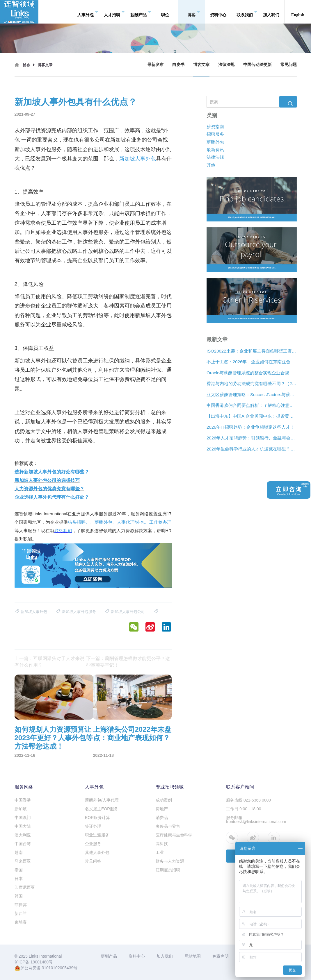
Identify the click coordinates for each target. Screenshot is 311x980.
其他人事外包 (97, 852)
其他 (211, 165)
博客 (194, 12)
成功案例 (164, 800)
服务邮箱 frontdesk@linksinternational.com (256, 820)
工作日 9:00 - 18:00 (244, 809)
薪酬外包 (215, 142)
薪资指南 (215, 127)
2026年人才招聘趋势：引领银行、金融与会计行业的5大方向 (252, 438)
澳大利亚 (23, 835)
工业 (160, 852)
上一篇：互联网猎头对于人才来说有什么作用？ (49, 662)
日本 (19, 879)
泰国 (19, 870)
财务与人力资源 (170, 861)
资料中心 (218, 11)
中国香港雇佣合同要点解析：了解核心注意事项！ (252, 405)
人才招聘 (114, 12)
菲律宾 (21, 905)
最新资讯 (215, 150)
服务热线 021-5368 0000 (248, 800)
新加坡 (21, 809)
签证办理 (93, 826)
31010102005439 (57, 968)
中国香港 (23, 800)
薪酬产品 (141, 12)
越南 (19, 852)
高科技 (162, 844)
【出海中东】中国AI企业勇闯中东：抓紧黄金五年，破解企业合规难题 (252, 416)
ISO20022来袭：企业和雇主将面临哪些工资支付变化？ (252, 351)
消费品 (162, 818)
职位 (165, 11)
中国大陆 (23, 826)
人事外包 (88, 12)
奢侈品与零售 (168, 826)
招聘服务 (215, 134)
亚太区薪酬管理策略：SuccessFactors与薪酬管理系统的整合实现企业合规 (252, 395)
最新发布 (155, 65)
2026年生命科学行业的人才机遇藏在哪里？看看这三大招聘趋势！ (252, 449)
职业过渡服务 (97, 835)
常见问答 (93, 861)
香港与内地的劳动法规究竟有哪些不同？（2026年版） (252, 383)
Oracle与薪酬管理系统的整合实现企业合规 (248, 373)
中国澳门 (23, 818)
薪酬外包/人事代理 (102, 800)
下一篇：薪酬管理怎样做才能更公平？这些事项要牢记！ (128, 662)
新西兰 (21, 913)
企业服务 (93, 844)
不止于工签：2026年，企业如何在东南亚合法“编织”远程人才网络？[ (252, 362)
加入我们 (271, 11)
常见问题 (289, 65)
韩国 (19, 896)
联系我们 (247, 12)
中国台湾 (23, 844)
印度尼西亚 (25, 887)
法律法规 (226, 65)
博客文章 (201, 65)
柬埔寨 (21, 922)
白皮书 (178, 65)
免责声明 (221, 956)
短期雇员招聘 (168, 870)
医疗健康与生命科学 (174, 835)
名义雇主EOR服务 (102, 809)
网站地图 (193, 956)
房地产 (162, 809)
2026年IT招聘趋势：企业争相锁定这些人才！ (250, 427)
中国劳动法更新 (257, 65)
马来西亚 (23, 861)
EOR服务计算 (97, 818)
